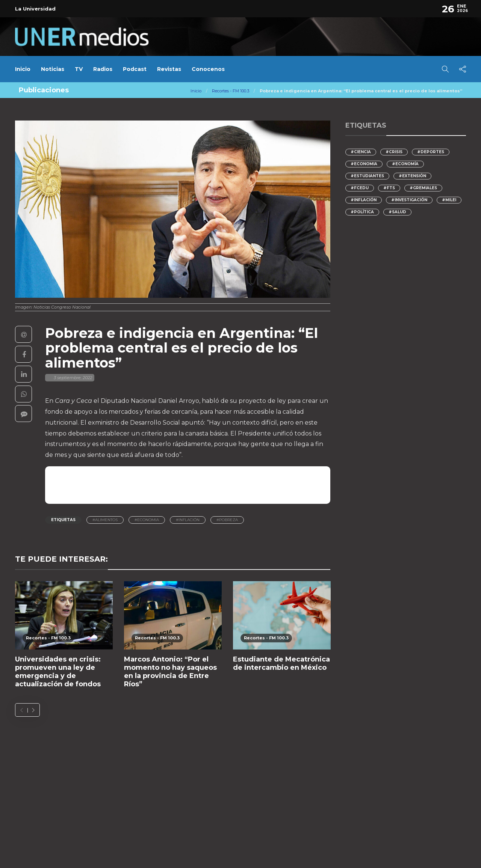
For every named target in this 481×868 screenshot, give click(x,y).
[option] (64, 639)
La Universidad (35, 9)
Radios (103, 69)
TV (79, 69)
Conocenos (208, 69)
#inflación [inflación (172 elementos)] (364, 200)
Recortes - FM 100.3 (231, 91)
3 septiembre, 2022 (73, 378)
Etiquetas (63, 520)
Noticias (53, 69)
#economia (147, 520)
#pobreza (227, 520)
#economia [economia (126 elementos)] (364, 164)
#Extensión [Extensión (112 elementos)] (412, 176)
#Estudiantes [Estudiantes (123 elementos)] (367, 176)
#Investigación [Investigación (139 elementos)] (409, 200)
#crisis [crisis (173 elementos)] (394, 152)
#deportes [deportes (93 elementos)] (431, 152)
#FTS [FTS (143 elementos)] (389, 188)
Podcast (135, 69)
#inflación (188, 520)
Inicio (23, 69)
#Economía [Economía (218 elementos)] (405, 164)
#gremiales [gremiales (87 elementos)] (423, 188)
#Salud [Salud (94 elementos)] (397, 212)
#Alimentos (105, 520)
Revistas (169, 69)
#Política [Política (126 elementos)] (362, 212)
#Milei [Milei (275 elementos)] (449, 200)
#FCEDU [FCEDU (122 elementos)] (360, 188)
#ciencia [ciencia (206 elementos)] (361, 152)
